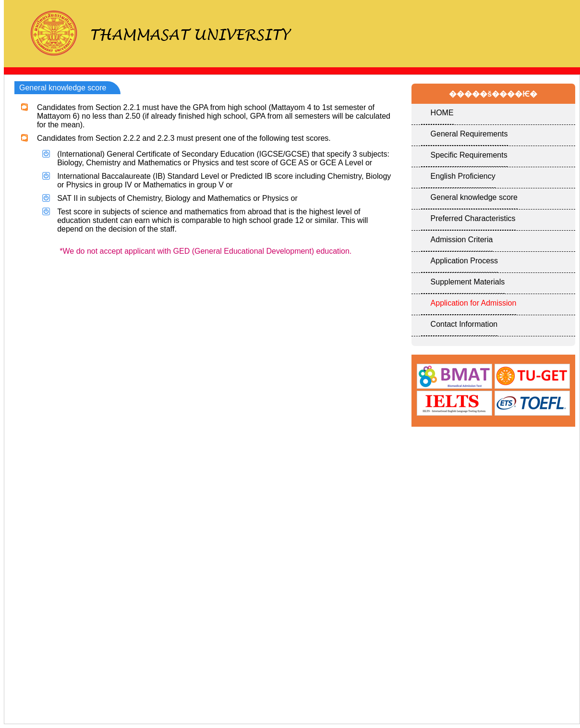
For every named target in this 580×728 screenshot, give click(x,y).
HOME (442, 113)
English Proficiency (463, 176)
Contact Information (464, 324)
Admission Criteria (462, 240)
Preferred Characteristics (473, 218)
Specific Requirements (469, 155)
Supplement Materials (468, 282)
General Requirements (469, 134)
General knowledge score (474, 197)
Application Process (465, 261)
